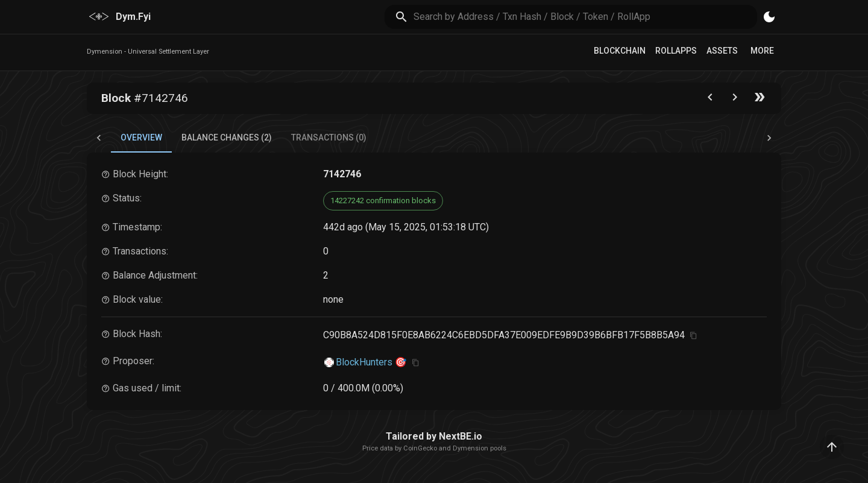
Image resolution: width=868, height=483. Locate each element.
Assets (722, 51)
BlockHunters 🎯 (371, 362)
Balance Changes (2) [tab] (227, 137)
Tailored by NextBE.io (434, 436)
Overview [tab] (141, 137)
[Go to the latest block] (759, 100)
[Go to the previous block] (710, 100)
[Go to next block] (735, 100)
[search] (586, 17)
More (762, 51)
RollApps (676, 51)
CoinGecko (420, 448)
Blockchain (620, 51)
